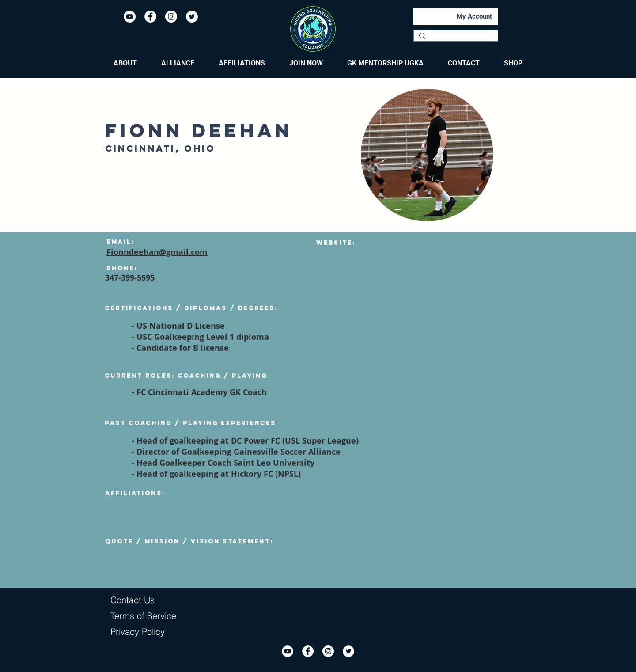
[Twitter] (192, 17)
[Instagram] (171, 17)
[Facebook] (150, 17)
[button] (125, 63)
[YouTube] (130, 17)
